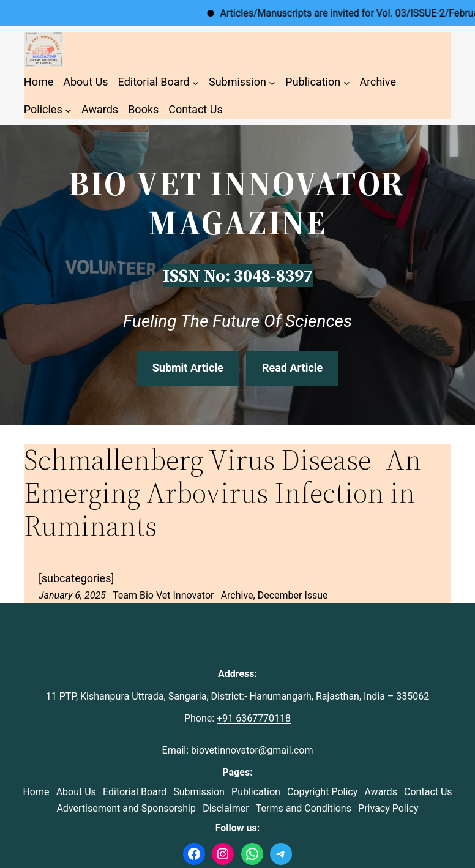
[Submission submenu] (272, 82)
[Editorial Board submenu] (196, 82)
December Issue (293, 595)
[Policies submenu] (68, 110)
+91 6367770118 (254, 718)
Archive (237, 595)
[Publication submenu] (347, 82)
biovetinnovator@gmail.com (252, 750)
